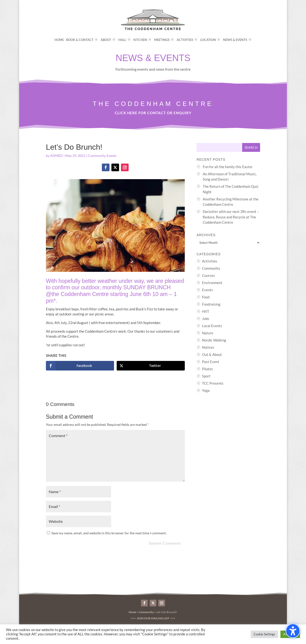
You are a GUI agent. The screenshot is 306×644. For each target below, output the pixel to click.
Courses (208, 275)
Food (206, 297)
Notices (208, 347)
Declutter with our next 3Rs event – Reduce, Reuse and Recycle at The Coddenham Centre (231, 217)
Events (112, 156)
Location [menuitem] (208, 40)
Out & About (212, 354)
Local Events (212, 326)
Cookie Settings (264, 634)
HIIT (206, 311)
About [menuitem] (106, 40)
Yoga (206, 390)
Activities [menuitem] (185, 40)
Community (96, 156)
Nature (208, 333)
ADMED (57, 156)
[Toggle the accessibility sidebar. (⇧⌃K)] (293, 631)
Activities (210, 261)
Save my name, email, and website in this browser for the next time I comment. (109, 533)
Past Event (211, 362)
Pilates (208, 369)
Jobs (206, 319)
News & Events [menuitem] (235, 40)
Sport (206, 376)
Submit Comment (165, 543)
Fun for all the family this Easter (228, 167)
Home (132, 612)
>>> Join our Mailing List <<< (153, 618)
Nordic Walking (214, 340)
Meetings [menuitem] (162, 40)
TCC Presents (213, 383)
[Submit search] (251, 147)
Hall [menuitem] (122, 40)
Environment (212, 283)
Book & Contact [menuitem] (80, 40)
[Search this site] (219, 147)
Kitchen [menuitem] (140, 40)
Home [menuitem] (59, 40)
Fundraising (211, 304)
